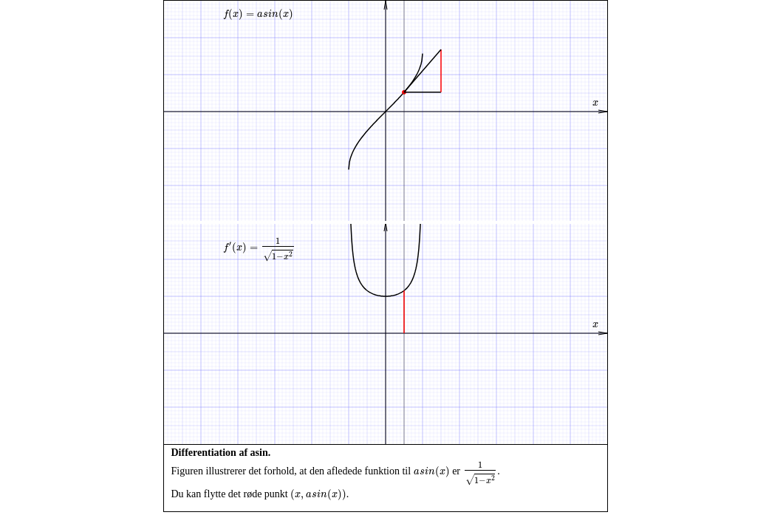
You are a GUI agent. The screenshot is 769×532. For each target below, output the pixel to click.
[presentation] (259, 14)
